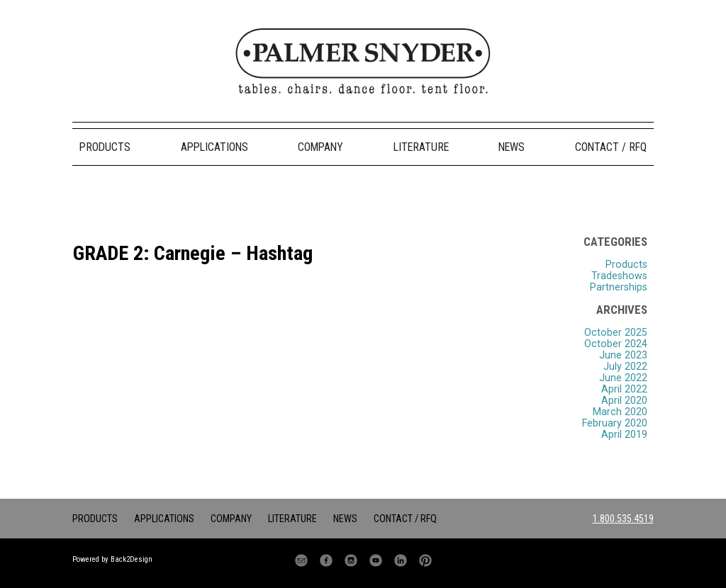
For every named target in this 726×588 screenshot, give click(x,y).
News (512, 147)
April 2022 (624, 389)
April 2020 (624, 400)
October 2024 (616, 344)
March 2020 (620, 412)
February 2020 (615, 423)
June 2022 (623, 378)
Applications (214, 147)
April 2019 (624, 434)
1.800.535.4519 (623, 519)
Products (105, 147)
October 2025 (616, 332)
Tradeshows (619, 276)
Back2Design (132, 559)
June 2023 (623, 355)
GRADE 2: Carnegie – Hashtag (193, 253)
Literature (421, 147)
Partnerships (619, 287)
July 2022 (625, 366)
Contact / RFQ (611, 147)
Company (320, 147)
